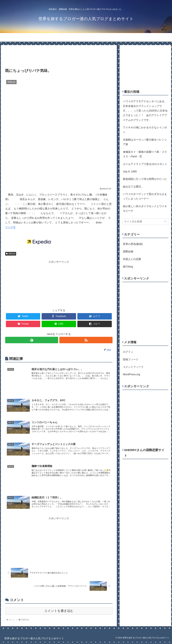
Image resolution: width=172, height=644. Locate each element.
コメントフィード (133, 367)
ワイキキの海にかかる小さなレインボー (145, 130)
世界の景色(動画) (133, 244)
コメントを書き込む (59, 613)
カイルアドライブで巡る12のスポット (145, 164)
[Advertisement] (59, 55)
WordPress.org (132, 374)
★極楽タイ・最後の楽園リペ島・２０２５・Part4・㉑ (145, 154)
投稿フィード (131, 359)
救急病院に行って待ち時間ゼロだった (145, 179)
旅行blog (128, 267)
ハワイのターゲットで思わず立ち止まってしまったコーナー (145, 196)
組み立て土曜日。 (133, 187)
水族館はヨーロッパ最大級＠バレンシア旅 (145, 142)
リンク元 (10, 227)
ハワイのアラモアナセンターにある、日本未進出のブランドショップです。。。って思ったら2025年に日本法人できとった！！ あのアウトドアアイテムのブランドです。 (145, 111)
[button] (165, 221)
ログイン (128, 352)
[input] (145, 222)
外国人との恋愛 (132, 259)
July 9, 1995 (130, 172)
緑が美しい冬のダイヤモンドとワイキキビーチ (145, 209)
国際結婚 (11, 254)
